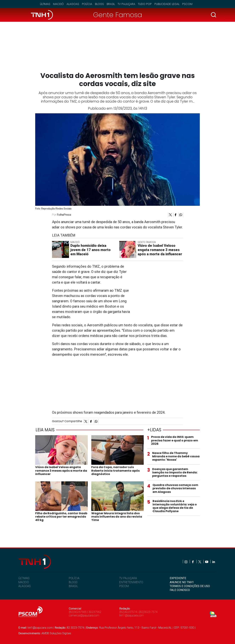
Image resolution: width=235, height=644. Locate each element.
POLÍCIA (74, 578)
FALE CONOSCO (180, 590)
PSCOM (124, 586)
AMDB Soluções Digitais (56, 633)
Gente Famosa (118, 15)
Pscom (187, 4)
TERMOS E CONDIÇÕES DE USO (190, 586)
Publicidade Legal (167, 4)
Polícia (87, 4)
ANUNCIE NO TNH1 (182, 582)
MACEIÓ (24, 582)
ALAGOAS (25, 586)
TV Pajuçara (126, 4)
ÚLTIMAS (24, 578)
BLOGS (73, 582)
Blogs (99, 4)
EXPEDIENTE (178, 578)
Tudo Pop (145, 4)
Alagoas (73, 4)
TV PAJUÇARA (128, 578)
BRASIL (73, 586)
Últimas (45, 4)
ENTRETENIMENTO (131, 582)
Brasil (111, 4)
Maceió (58, 4)
